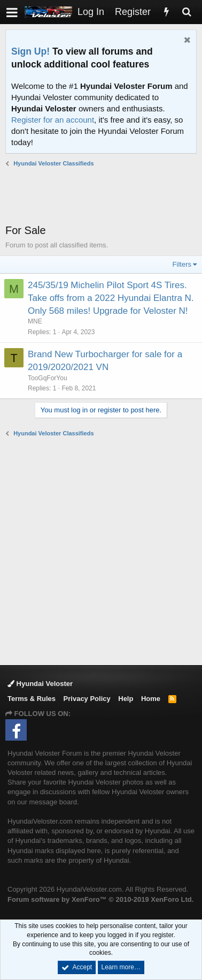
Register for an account (53, 120)
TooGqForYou (48, 378)
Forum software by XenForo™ (100, 899)
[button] (12, 12)
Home (151, 699)
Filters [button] (182, 264)
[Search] (187, 12)
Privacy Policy (87, 699)
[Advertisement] (104, 195)
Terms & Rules (32, 699)
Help (126, 699)
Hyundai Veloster (40, 684)
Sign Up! (30, 51)
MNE (35, 321)
